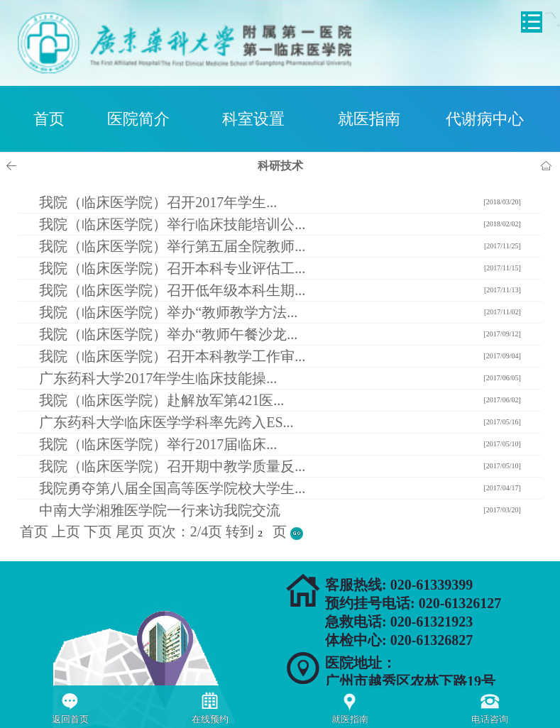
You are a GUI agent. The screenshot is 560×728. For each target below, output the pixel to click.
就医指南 (369, 119)
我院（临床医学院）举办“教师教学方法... (168, 312)
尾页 (130, 531)
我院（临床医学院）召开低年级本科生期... (172, 290)
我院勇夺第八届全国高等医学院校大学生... (172, 488)
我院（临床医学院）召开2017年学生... (158, 202)
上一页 (13, 166)
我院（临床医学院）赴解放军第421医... (161, 400)
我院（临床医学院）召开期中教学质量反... (172, 466)
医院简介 (138, 119)
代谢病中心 (485, 119)
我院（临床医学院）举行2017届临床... (158, 444)
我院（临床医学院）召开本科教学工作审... (172, 356)
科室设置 (253, 119)
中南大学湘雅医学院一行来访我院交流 (160, 510)
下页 (98, 531)
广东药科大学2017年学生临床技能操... (158, 378)
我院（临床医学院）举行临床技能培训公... (172, 224)
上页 (66, 531)
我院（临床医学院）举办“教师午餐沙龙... (168, 334)
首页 (49, 119)
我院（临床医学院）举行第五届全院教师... (172, 246)
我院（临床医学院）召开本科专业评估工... (172, 268)
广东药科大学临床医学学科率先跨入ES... (166, 422)
